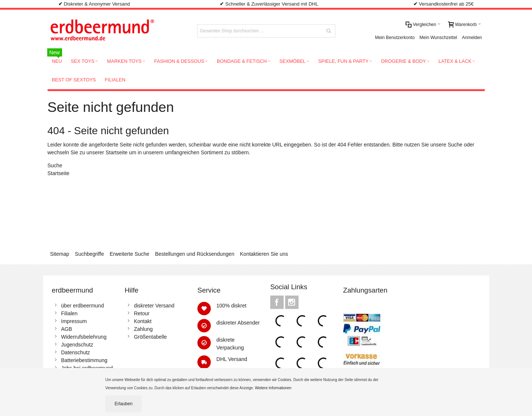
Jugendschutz (77, 345)
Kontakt (143, 321)
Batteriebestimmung (84, 360)
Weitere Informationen (274, 388)
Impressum (74, 321)
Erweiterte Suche (130, 254)
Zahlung (143, 329)
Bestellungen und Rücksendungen (195, 254)
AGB (67, 329)
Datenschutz (75, 352)
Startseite (117, 152)
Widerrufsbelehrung (84, 337)
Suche (455, 145)
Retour (142, 313)
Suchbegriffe (89, 254)
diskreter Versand (154, 306)
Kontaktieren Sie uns (264, 254)
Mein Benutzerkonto (395, 38)
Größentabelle (150, 337)
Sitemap (60, 254)
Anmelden (472, 38)
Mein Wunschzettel (438, 38)
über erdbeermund (82, 306)
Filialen (69, 313)
